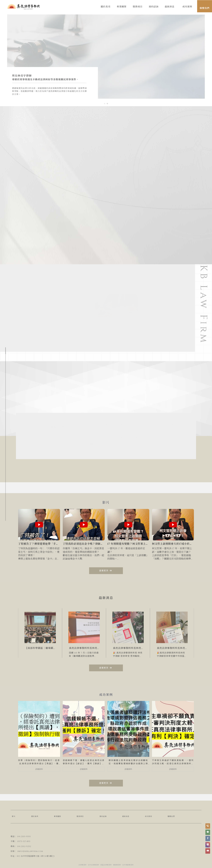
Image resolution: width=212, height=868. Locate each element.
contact (31, 278)
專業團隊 (57, 816)
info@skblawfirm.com (107, 444)
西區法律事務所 (106, 865)
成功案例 (148, 816)
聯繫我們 (171, 816)
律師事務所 (117, 865)
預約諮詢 (103, 816)
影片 (14, 816)
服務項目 (80, 816)
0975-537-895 (24, 841)
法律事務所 (82, 865)
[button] (105, 104)
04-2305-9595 (24, 837)
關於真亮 (35, 816)
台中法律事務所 (93, 865)
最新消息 (126, 816)
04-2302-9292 (24, 846)
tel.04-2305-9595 (113, 437)
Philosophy (33, 274)
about (29, 269)
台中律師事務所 (128, 865)
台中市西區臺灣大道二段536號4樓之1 (38, 856)
